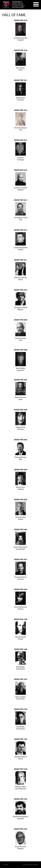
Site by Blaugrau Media (31, 865)
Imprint (5, 865)
